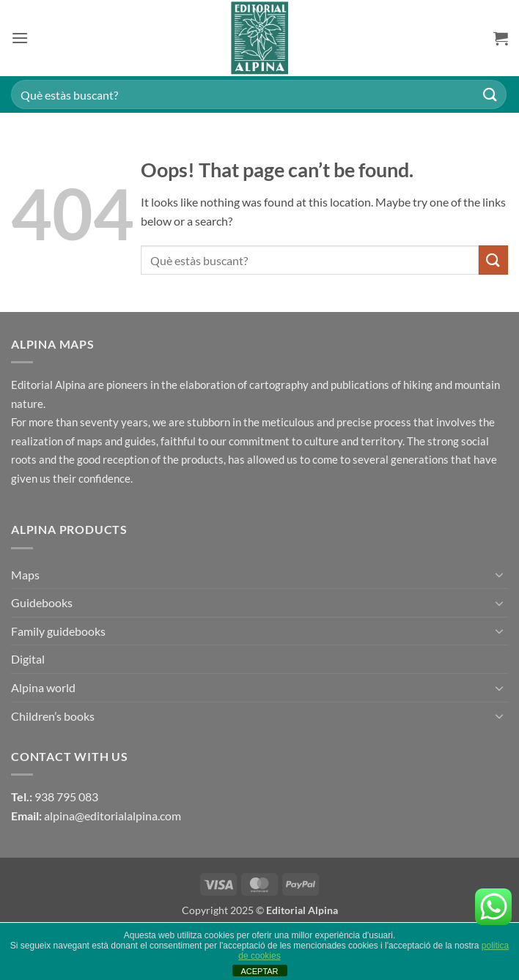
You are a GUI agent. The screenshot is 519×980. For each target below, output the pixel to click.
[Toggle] (499, 574)
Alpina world (43, 687)
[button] (20, 38)
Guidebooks (42, 602)
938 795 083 (66, 797)
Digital (28, 659)
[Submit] (490, 94)
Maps (25, 575)
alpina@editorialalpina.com (113, 816)
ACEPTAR (259, 971)
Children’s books (53, 716)
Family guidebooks (58, 631)
